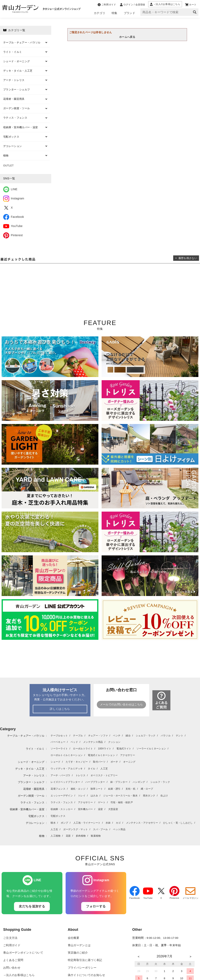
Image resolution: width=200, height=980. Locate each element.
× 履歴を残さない (186, 258)
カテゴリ (99, 13)
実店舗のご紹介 (78, 953)
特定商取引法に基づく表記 (85, 960)
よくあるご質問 (13, 960)
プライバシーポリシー (82, 968)
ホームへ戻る (127, 37)
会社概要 (73, 938)
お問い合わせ (12, 968)
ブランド (129, 13)
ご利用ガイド (12, 945)
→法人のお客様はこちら (19, 975)
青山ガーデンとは (79, 945)
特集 (114, 13)
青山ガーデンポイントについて (23, 953)
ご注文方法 (10, 938)
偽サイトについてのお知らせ (86, 975)
